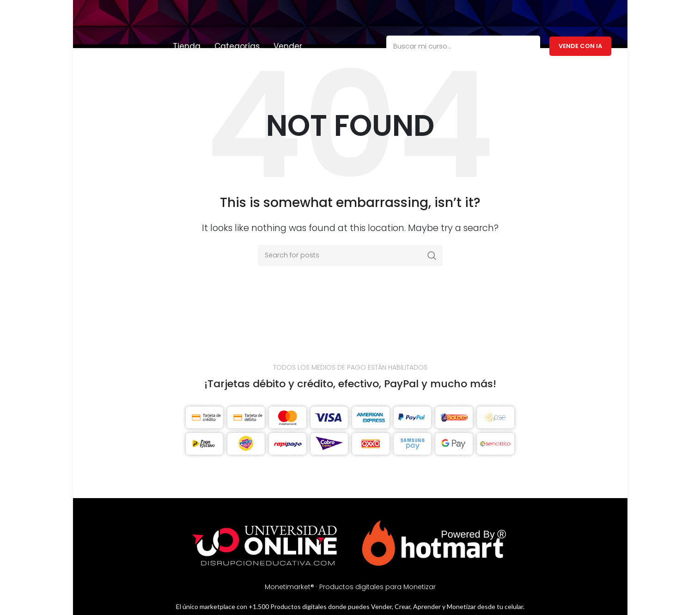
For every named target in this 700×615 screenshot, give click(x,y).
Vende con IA (580, 15)
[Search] (350, 237)
